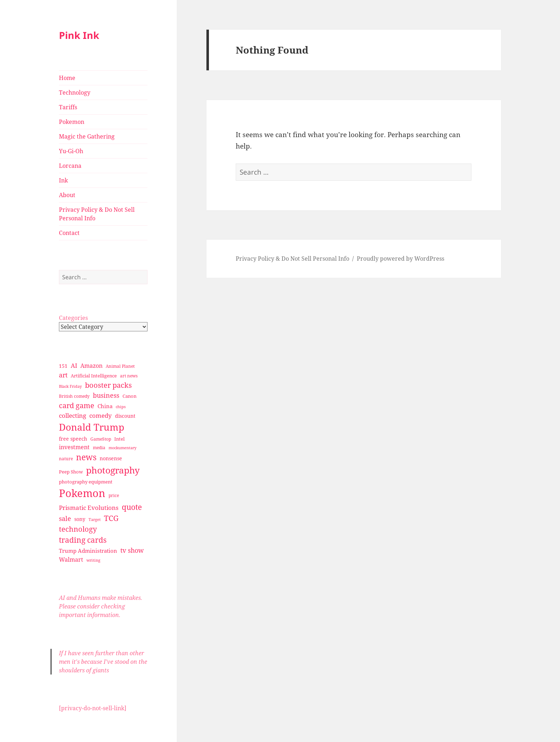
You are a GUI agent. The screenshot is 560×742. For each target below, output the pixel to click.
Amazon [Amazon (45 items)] (91, 366)
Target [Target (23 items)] (95, 520)
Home (67, 78)
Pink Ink (79, 35)
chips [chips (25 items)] (121, 407)
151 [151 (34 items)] (63, 366)
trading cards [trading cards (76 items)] (83, 540)
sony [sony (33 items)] (80, 519)
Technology (75, 92)
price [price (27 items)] (114, 495)
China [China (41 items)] (105, 406)
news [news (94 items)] (86, 457)
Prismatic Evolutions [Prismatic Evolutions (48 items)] (89, 508)
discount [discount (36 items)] (125, 416)
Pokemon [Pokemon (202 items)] (82, 493)
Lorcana (70, 166)
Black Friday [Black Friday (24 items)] (70, 386)
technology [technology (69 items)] (78, 529)
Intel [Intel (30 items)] (119, 439)
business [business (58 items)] (106, 395)
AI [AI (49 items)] (74, 365)
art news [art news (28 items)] (129, 376)
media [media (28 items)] (99, 448)
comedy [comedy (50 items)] (101, 415)
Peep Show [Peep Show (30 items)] (71, 472)
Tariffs (68, 107)
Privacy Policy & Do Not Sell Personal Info (97, 214)
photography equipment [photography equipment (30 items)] (86, 482)
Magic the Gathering (87, 136)
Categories (73, 318)
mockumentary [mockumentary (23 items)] (122, 448)
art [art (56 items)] (63, 375)
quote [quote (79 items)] (132, 507)
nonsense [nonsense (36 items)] (111, 458)
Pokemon (72, 122)
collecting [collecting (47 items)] (72, 415)
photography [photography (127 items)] (113, 470)
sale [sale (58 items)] (65, 518)
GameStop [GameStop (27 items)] (101, 439)
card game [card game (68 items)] (77, 405)
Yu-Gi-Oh (71, 151)
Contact (69, 233)
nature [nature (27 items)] (66, 459)
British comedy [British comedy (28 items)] (74, 396)
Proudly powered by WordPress (401, 259)
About (67, 195)
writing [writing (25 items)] (93, 560)
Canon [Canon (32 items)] (129, 396)
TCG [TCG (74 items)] (111, 518)
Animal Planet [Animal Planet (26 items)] (120, 366)
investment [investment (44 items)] (74, 447)
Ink (63, 180)
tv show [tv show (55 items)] (132, 550)
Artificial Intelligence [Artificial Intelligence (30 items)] (94, 376)
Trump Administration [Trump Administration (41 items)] (88, 551)
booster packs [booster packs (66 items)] (108, 385)
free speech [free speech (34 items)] (73, 439)
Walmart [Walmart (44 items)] (71, 560)
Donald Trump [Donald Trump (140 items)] (92, 427)
